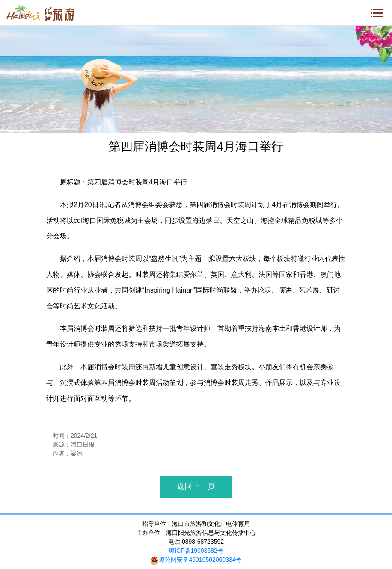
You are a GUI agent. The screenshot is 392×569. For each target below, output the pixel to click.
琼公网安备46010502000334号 (196, 560)
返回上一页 (196, 486)
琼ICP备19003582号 (196, 551)
